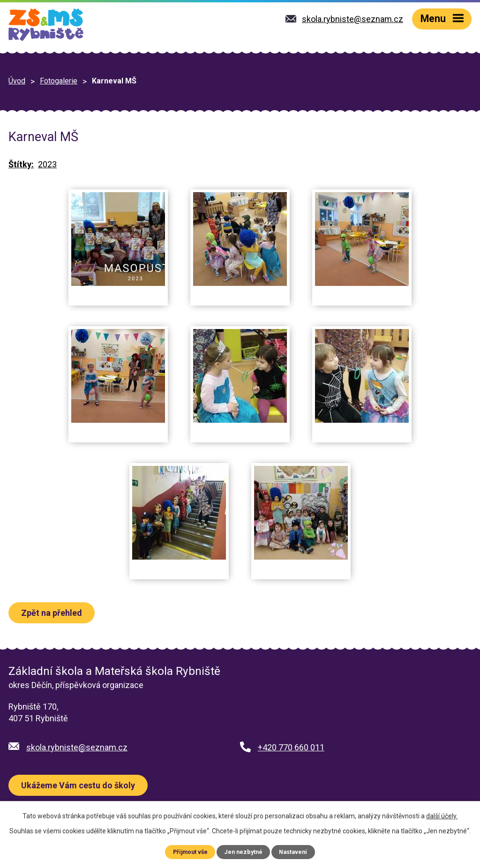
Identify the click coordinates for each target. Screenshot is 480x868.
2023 (47, 164)
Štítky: (21, 164)
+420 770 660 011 (291, 747)
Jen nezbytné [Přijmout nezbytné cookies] (243, 852)
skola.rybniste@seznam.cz (77, 747)
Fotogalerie (59, 81)
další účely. (442, 816)
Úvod (17, 81)
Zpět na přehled (52, 613)
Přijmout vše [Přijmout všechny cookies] (190, 852)
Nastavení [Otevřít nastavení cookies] (293, 852)
